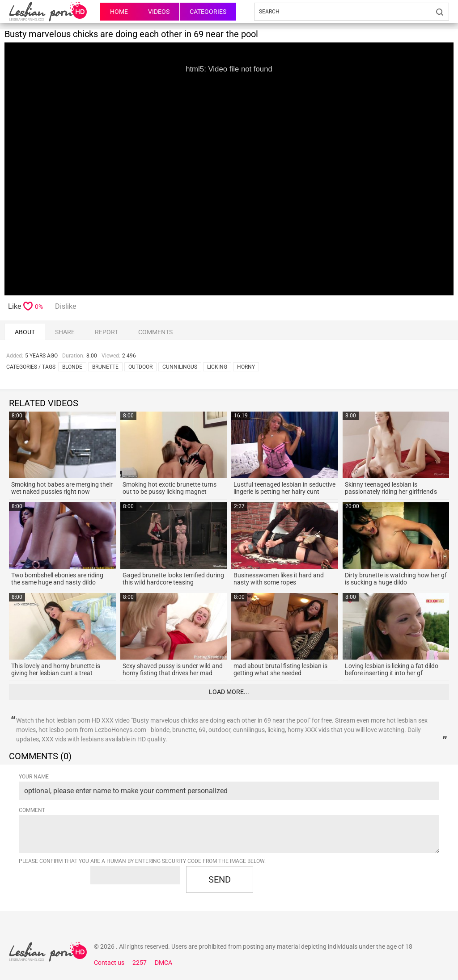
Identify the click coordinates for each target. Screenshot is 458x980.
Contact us (109, 963)
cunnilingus (180, 367)
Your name (34, 777)
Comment (32, 810)
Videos (159, 12)
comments (155, 332)
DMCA (163, 963)
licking (217, 367)
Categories (208, 12)
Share (65, 332)
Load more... (229, 692)
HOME (119, 12)
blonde (72, 367)
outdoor (140, 367)
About (25, 332)
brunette (105, 367)
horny (246, 367)
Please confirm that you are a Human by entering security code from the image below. (142, 861)
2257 (140, 963)
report (106, 332)
